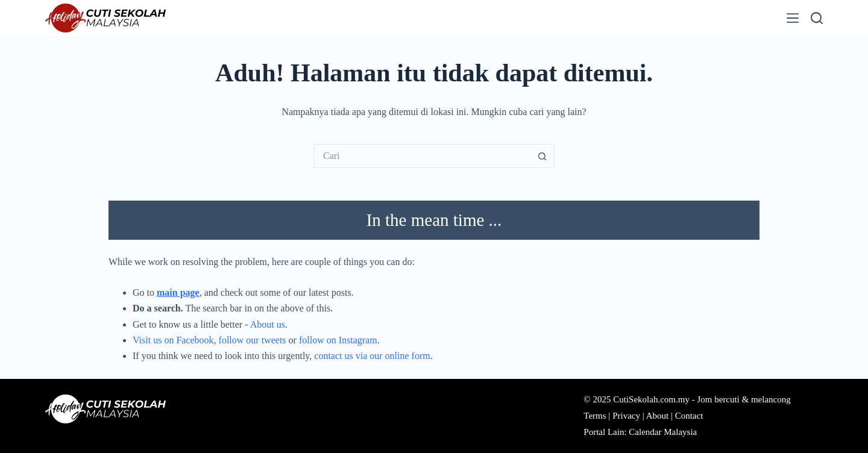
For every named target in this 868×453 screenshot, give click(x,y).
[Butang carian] (542, 156)
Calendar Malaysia (663, 432)
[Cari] (817, 18)
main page (178, 292)
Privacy (626, 416)
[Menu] (793, 18)
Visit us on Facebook (173, 340)
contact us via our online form (372, 356)
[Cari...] (422, 156)
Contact (689, 416)
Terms (595, 416)
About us (268, 324)
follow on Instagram (338, 340)
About (658, 416)
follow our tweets (253, 340)
